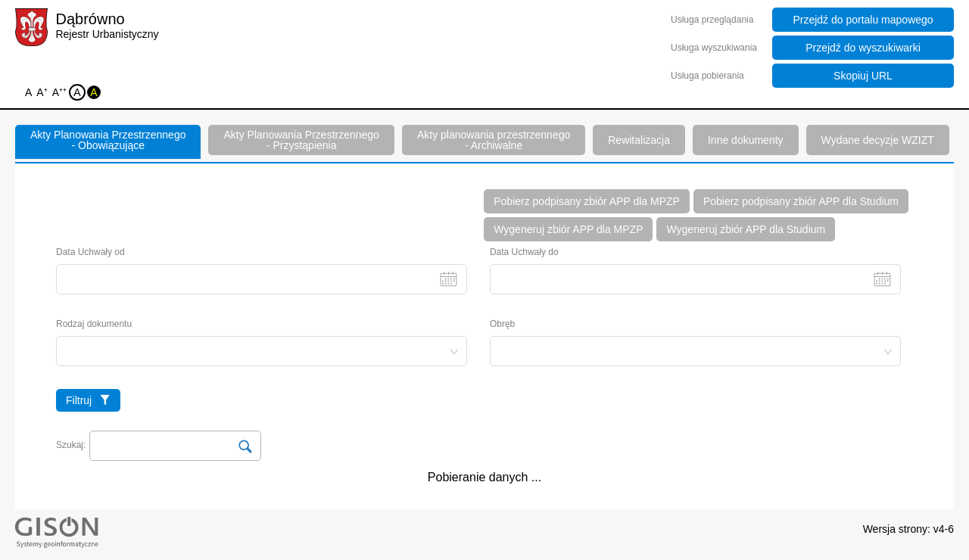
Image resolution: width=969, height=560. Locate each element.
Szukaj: (71, 445)
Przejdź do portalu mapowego (863, 20)
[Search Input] (175, 446)
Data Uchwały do (695, 271)
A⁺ (43, 93)
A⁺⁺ (61, 93)
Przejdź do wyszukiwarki (863, 48)
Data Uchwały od (262, 271)
